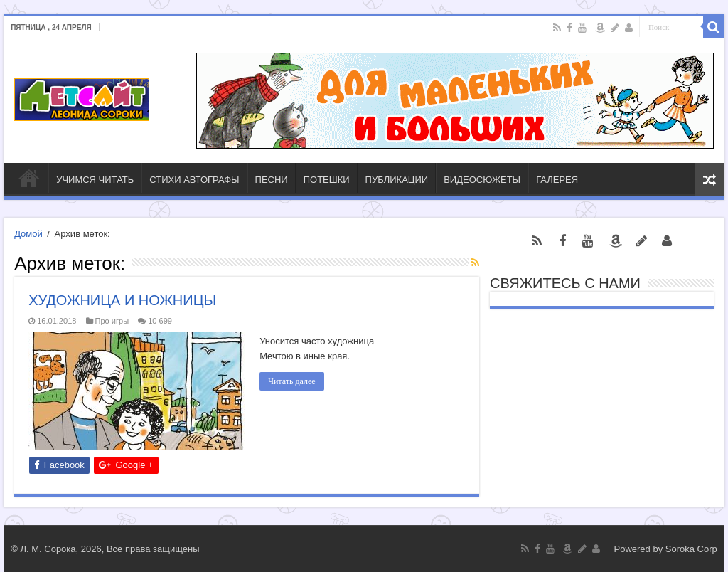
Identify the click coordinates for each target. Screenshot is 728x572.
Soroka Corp (691, 549)
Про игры (112, 321)
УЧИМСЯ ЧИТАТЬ (95, 180)
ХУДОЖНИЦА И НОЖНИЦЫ (122, 300)
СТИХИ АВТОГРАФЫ (194, 180)
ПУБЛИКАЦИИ (397, 180)
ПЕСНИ (272, 180)
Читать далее (292, 381)
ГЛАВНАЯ (29, 178)
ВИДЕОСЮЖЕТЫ (482, 180)
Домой (28, 234)
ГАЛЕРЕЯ (557, 180)
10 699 (160, 321)
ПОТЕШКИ (327, 180)
